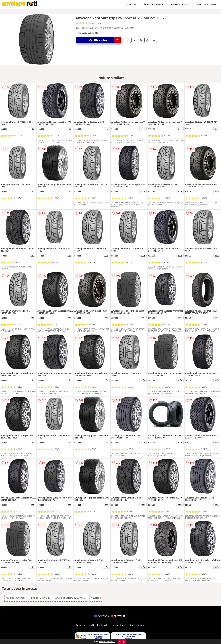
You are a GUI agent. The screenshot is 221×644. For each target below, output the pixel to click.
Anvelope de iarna (153, 4)
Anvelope (131, 4)
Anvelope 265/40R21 (41, 598)
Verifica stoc (105, 40)
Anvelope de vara (180, 4)
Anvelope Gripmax (16, 598)
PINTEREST (118, 616)
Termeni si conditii (86, 625)
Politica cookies (136, 625)
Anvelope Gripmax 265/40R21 (71, 598)
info (32, 129)
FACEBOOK (102, 616)
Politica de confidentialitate (111, 625)
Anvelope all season (207, 4)
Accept (122, 641)
